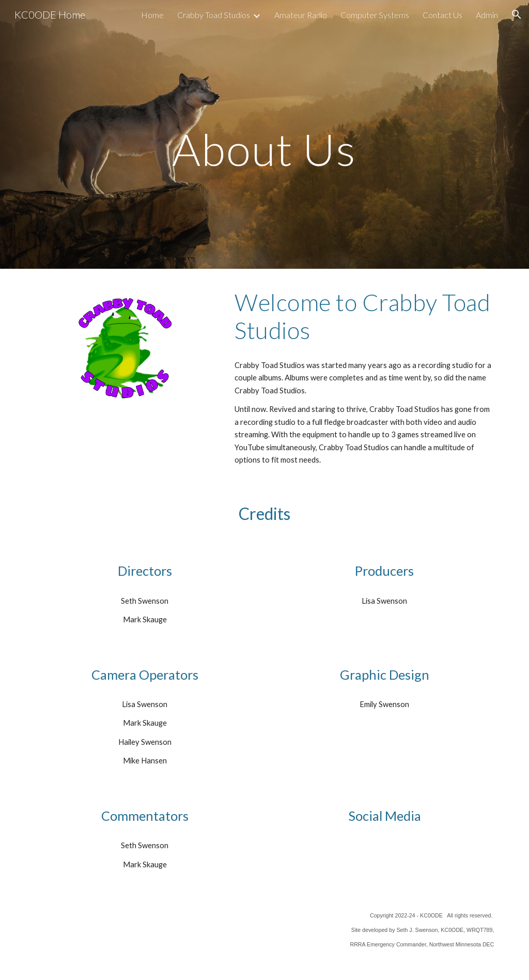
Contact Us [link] (442, 15)
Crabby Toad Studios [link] (214, 15)
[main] (264, 134)
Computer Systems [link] (375, 15)
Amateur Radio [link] (301, 15)
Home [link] (152, 15)
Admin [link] (487, 15)
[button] (517, 14)
